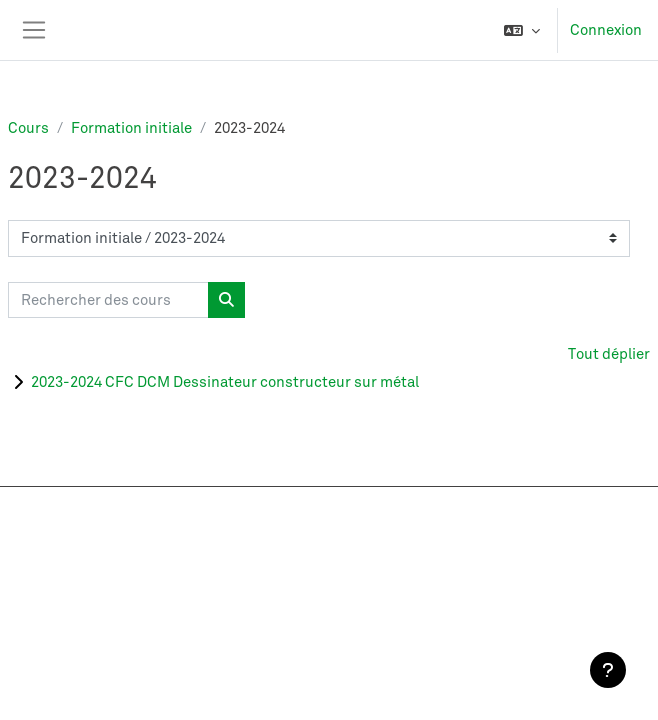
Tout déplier (609, 354)
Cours (28, 128)
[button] (522, 30)
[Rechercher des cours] (108, 300)
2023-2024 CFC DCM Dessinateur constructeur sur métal (225, 382)
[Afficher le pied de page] (608, 670)
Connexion (606, 30)
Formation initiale (131, 128)
